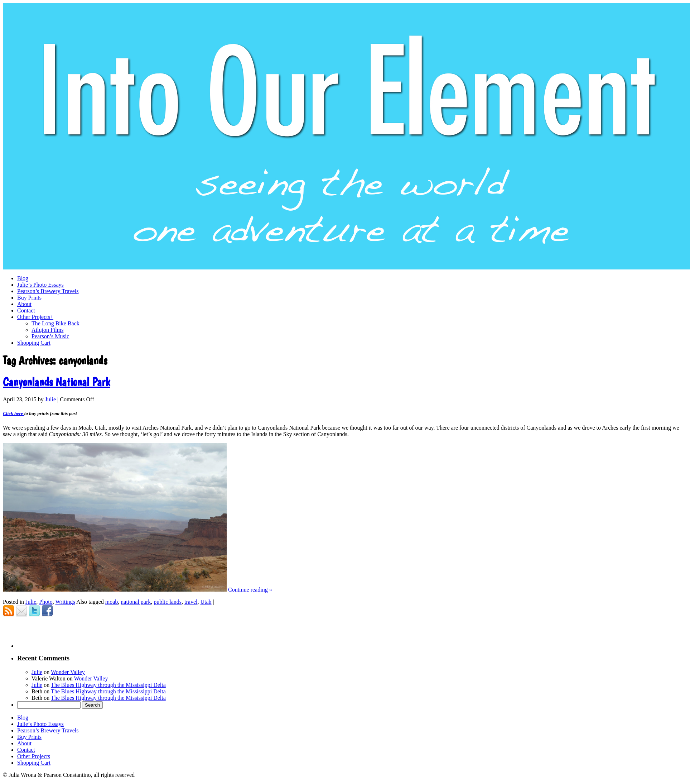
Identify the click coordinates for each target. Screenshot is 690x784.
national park (136, 602)
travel (191, 602)
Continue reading (250, 590)
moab (112, 602)
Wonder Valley (68, 672)
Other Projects (34, 756)
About (24, 743)
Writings (65, 602)
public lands (168, 602)
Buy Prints (29, 737)
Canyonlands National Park (56, 382)
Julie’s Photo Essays (40, 724)
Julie (50, 399)
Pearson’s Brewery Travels (48, 730)
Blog (23, 718)
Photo (46, 602)
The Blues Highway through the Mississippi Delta (108, 685)
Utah (206, 602)
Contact (26, 750)
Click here (14, 413)
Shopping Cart (34, 763)
